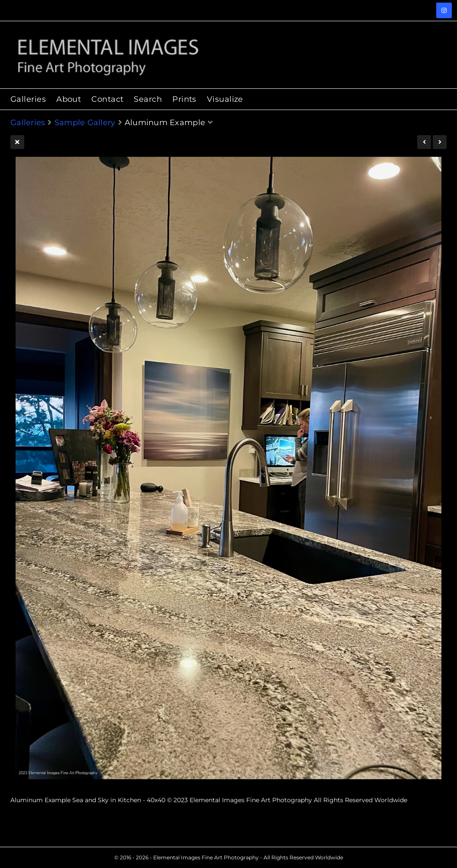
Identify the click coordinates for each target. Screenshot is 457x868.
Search (148, 99)
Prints (184, 99)
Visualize (225, 99)
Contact (107, 99)
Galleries (28, 99)
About (69, 99)
